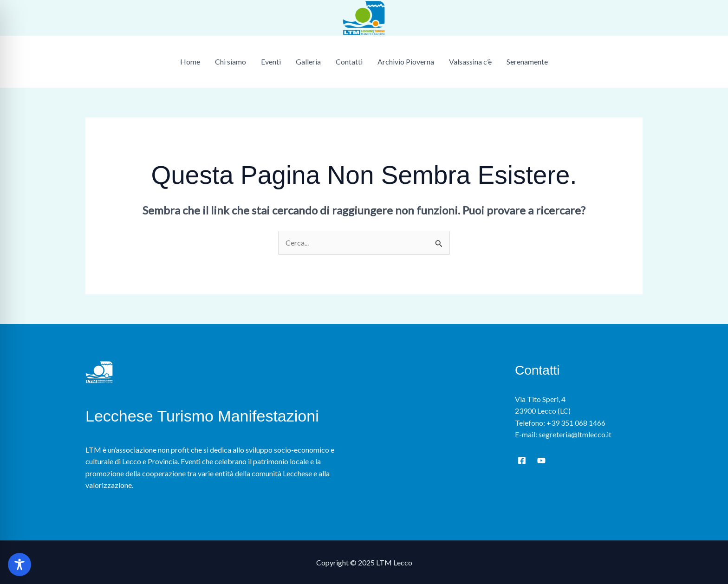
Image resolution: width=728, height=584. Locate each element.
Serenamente (527, 62)
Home (190, 62)
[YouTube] (541, 461)
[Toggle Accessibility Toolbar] (19, 565)
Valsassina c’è (470, 62)
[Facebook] (522, 461)
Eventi (271, 62)
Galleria (308, 62)
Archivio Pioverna (406, 62)
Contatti (349, 62)
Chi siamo (231, 62)
